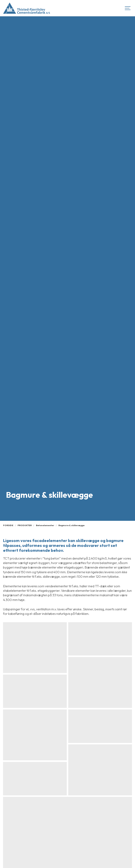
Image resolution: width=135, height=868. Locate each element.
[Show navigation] (128, 8)
